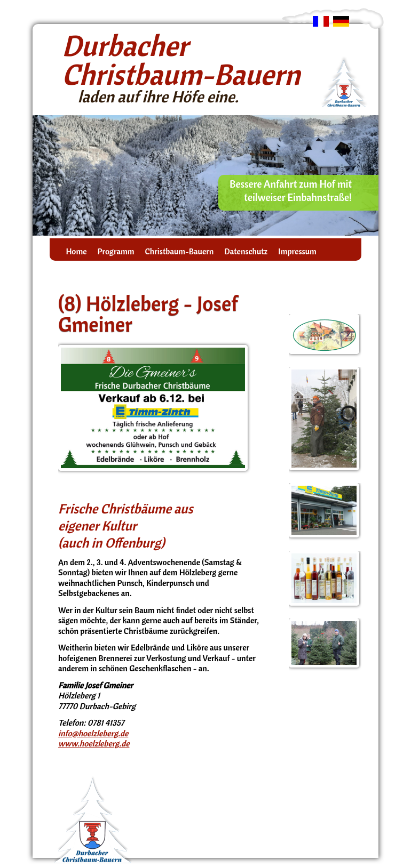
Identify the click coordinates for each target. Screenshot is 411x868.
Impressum (297, 252)
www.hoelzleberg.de (94, 743)
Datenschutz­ (246, 252)
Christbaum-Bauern (179, 252)
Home (76, 252)
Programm (116, 252)
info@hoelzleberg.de (93, 733)
